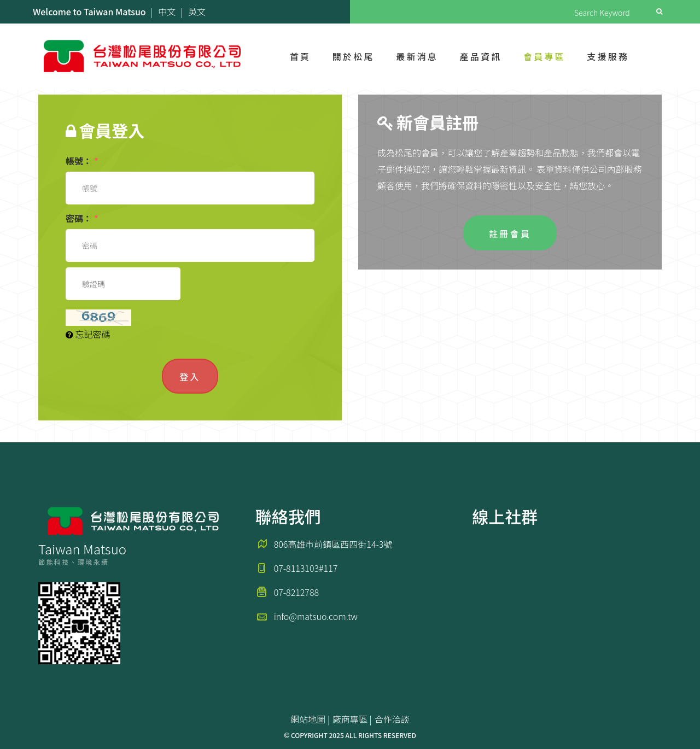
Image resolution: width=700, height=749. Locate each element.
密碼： (82, 218)
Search (659, 11)
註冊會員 (510, 233)
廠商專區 (350, 719)
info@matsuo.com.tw (316, 616)
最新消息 (417, 56)
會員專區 (544, 56)
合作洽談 (392, 719)
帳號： (82, 161)
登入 (190, 377)
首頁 (300, 56)
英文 (197, 11)
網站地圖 (308, 719)
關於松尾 (354, 56)
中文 (167, 11)
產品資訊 (481, 56)
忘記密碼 (88, 334)
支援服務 (608, 56)
